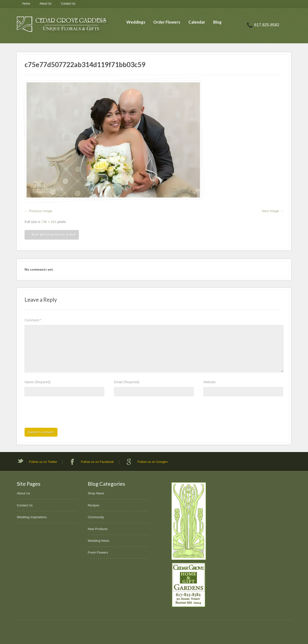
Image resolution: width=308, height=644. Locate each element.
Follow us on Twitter (43, 462)
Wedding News (99, 541)
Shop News (96, 493)
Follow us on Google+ (153, 462)
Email (127, 382)
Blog (217, 22)
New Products (98, 529)
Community (96, 517)
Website (209, 382)
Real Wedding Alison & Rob (52, 235)
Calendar (197, 22)
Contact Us (68, 4)
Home (26, 4)
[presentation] (61, 414)
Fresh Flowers (98, 552)
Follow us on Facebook (97, 462)
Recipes (94, 505)
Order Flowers (167, 22)
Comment (33, 320)
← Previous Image (38, 211)
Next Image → (273, 211)
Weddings (136, 22)
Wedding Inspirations (32, 517)
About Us (45, 4)
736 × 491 (49, 222)
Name (37, 382)
